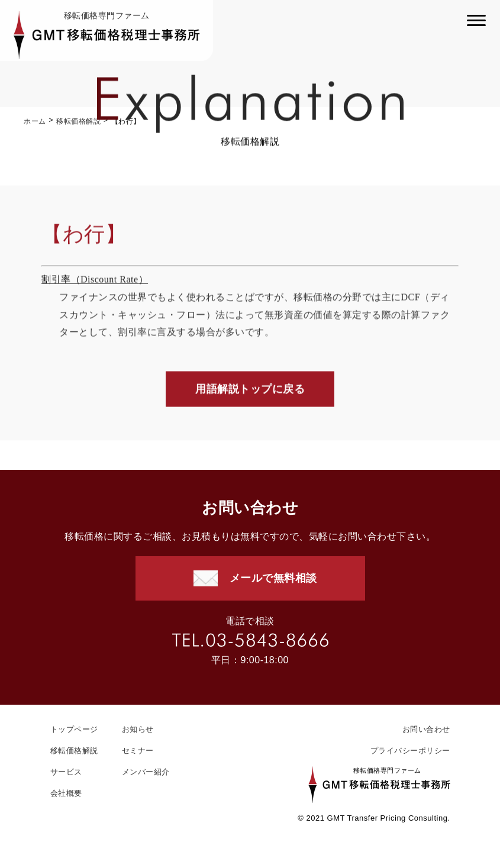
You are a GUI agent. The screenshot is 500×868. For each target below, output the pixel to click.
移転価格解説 (78, 121)
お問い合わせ (426, 729)
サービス (66, 772)
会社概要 (66, 793)
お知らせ (138, 729)
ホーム (35, 121)
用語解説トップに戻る (250, 390)
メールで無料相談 (273, 578)
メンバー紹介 (146, 772)
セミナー (138, 751)
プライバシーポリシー (410, 751)
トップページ (74, 729)
